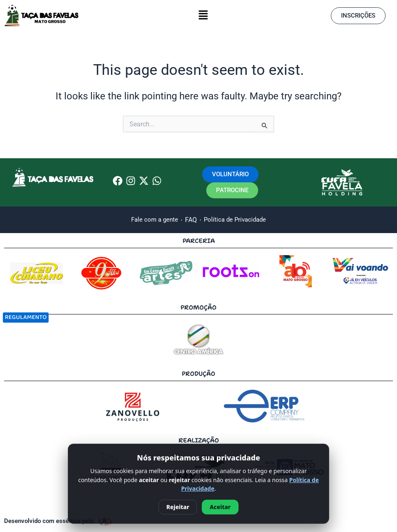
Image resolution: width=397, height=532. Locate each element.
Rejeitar (178, 507)
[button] (203, 16)
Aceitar (220, 507)
